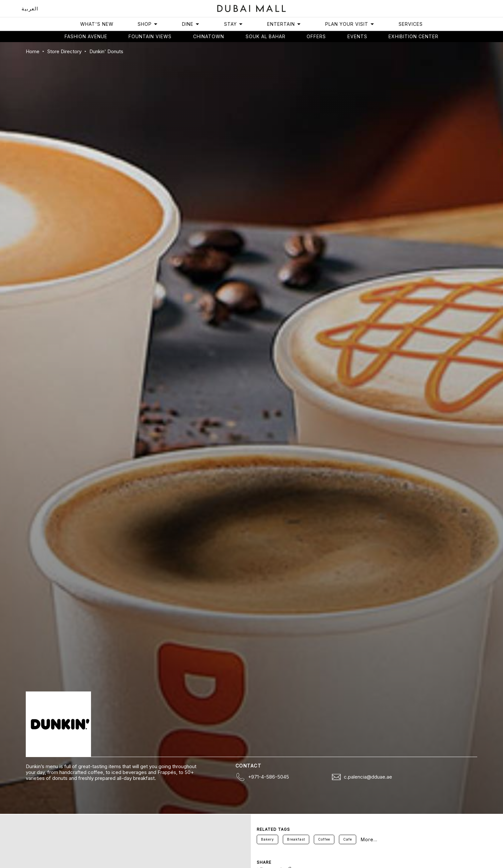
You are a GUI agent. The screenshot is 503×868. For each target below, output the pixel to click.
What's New (97, 24)
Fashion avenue (86, 36)
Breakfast (296, 839)
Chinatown (209, 36)
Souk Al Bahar (266, 36)
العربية (30, 9)
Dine (191, 24)
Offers (316, 36)
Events (357, 36)
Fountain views (150, 36)
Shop (148, 24)
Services (411, 24)
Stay (234, 24)
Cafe (348, 839)
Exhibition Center (413, 36)
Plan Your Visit (350, 24)
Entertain (284, 24)
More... (369, 840)
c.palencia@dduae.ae (368, 777)
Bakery (267, 839)
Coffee (324, 839)
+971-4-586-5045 (268, 777)
